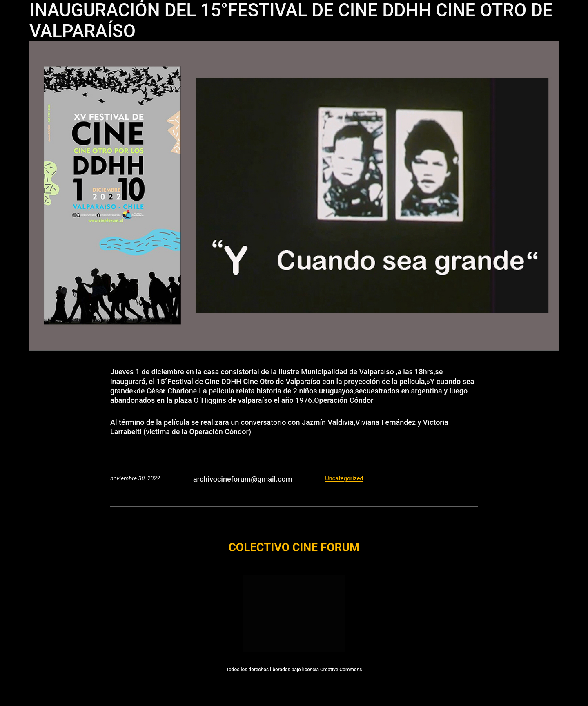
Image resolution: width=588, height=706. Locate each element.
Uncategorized (344, 479)
